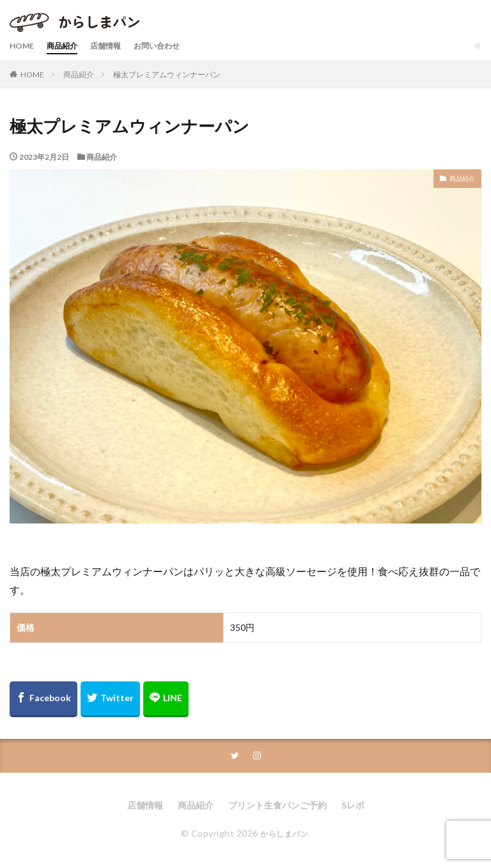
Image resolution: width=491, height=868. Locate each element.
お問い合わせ (175, 46)
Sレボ (353, 806)
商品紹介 (68, 46)
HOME (24, 46)
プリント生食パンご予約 (277, 806)
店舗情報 (117, 46)
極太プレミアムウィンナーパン (167, 74)
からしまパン (284, 834)
